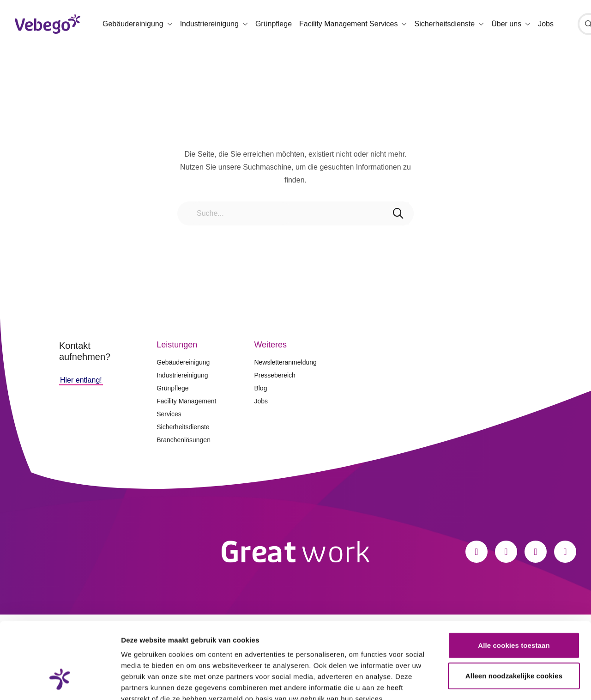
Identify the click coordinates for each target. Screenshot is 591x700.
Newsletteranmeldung (285, 362)
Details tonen (499, 682)
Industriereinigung (182, 375)
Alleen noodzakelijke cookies (514, 610)
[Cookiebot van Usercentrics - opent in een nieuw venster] (60, 682)
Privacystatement (151, 644)
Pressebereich (275, 375)
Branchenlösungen (184, 440)
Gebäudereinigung (183, 362)
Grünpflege (274, 24)
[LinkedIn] (536, 552)
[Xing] (565, 552)
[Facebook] (476, 552)
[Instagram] (506, 552)
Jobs (546, 24)
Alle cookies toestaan (514, 580)
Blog (260, 388)
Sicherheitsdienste (183, 427)
